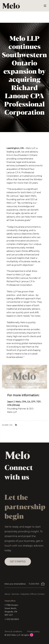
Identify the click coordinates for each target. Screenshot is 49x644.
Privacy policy (33, 632)
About (7, 594)
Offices (33, 594)
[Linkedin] (16, 425)
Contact (41, 594)
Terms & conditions (13, 632)
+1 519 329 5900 (12, 619)
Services (15, 594)
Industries (25, 594)
